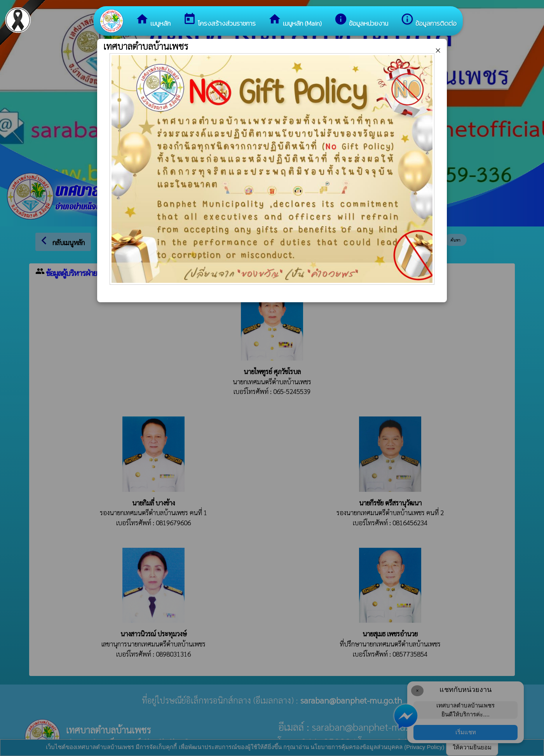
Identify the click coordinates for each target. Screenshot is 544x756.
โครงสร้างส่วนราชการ (219, 20)
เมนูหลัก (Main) (295, 20)
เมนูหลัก (153, 20)
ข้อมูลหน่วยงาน (361, 20)
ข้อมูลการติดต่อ (429, 20)
